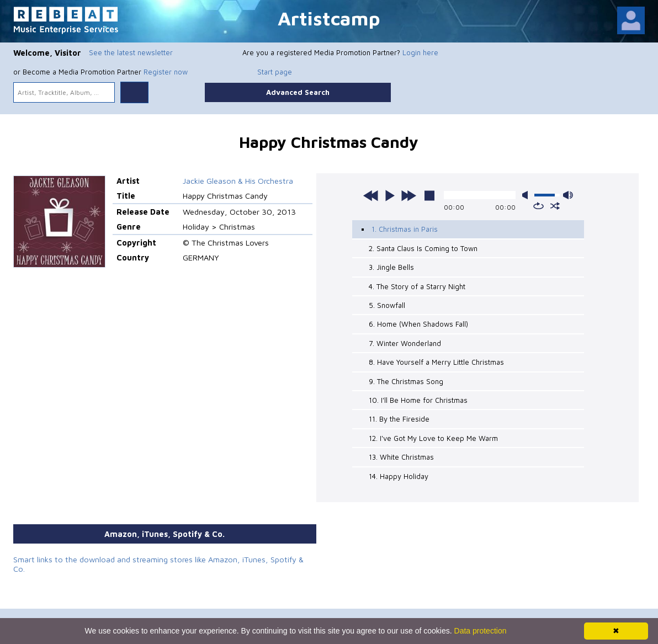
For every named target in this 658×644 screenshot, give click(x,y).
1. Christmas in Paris (405, 229)
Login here (420, 52)
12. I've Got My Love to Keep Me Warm (433, 438)
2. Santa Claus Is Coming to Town (423, 248)
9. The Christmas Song (406, 381)
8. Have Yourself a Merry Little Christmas (436, 362)
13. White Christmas (401, 457)
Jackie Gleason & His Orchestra (238, 181)
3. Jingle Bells (391, 267)
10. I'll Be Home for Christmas (418, 400)
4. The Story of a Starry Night (417, 286)
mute (527, 195)
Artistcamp (329, 18)
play (390, 195)
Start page (275, 72)
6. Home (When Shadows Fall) (418, 324)
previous (371, 195)
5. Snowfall (387, 305)
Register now (166, 72)
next (408, 195)
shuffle (555, 206)
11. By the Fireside (399, 419)
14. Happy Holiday (399, 476)
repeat (538, 206)
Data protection (481, 631)
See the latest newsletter (131, 52)
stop (429, 195)
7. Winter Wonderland (405, 343)
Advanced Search (298, 92)
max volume (568, 195)
